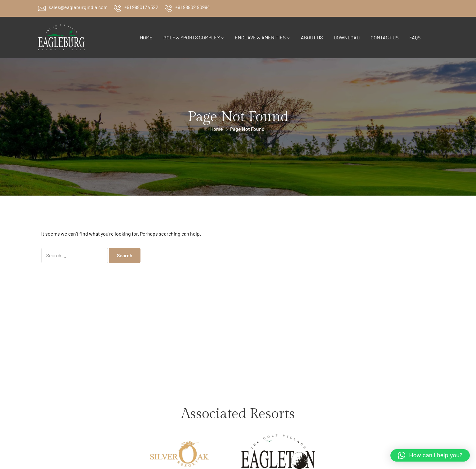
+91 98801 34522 (141, 7)
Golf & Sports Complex (192, 37)
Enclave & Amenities (260, 37)
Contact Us (385, 37)
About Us (312, 37)
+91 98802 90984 (193, 7)
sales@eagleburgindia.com (78, 7)
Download (347, 37)
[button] (430, 455)
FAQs (415, 37)
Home (146, 37)
